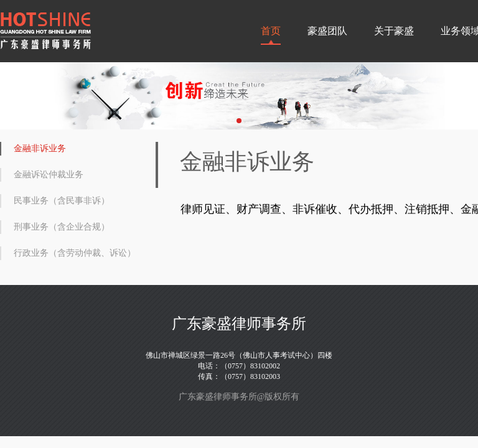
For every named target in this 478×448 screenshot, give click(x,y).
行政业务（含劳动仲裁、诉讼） (75, 253)
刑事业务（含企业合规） (62, 227)
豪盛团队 (327, 31)
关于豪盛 (394, 31)
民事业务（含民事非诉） (62, 201)
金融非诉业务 (40, 148)
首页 (271, 31)
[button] (239, 121)
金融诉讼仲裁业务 (49, 175)
